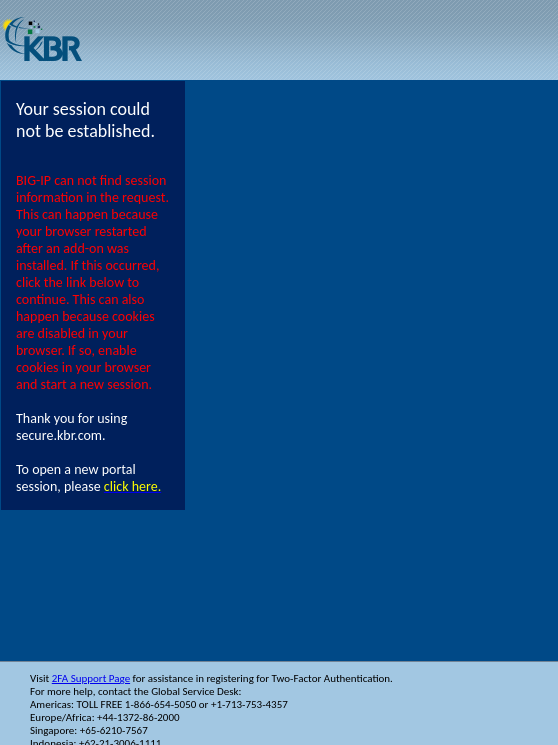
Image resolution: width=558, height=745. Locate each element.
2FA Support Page (91, 678)
